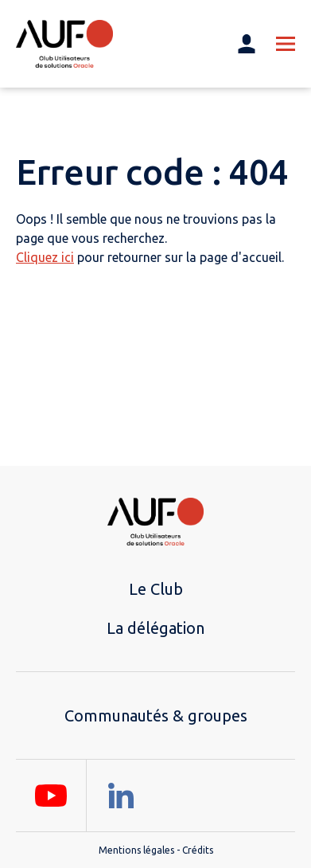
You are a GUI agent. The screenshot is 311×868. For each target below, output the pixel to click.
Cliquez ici (45, 257)
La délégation (155, 628)
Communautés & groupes (156, 716)
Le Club (156, 589)
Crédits (198, 850)
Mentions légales (136, 850)
